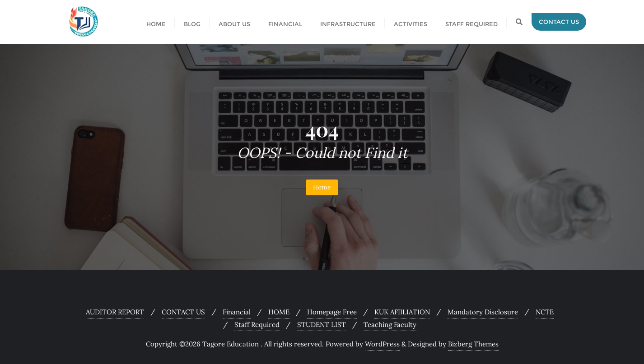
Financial (237, 312)
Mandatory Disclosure (483, 312)
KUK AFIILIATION (402, 312)
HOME (279, 312)
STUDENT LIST (322, 325)
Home (322, 187)
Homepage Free (332, 312)
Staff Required (257, 325)
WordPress (382, 344)
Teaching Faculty (390, 325)
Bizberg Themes (473, 344)
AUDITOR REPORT (115, 312)
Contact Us (559, 22)
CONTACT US (183, 312)
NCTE (545, 312)
